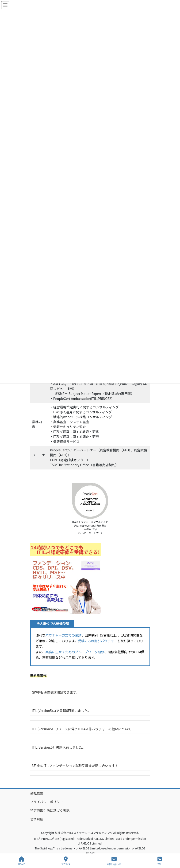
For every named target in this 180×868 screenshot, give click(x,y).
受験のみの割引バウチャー (97, 641)
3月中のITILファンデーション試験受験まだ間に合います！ (75, 766)
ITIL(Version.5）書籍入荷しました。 (59, 747)
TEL (160, 861)
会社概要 (37, 793)
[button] (65, 579)
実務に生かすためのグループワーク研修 (75, 652)
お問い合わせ (114, 861)
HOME (21, 861)
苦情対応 (37, 819)
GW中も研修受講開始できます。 (56, 692)
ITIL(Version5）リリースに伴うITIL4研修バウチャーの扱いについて (82, 729)
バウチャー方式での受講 (64, 635)
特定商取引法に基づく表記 (50, 810)
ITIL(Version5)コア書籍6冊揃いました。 (61, 711)
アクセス (66, 861)
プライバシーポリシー (47, 802)
